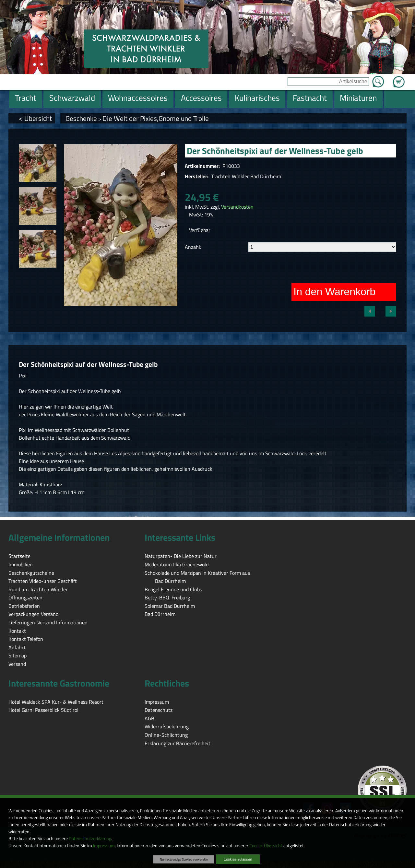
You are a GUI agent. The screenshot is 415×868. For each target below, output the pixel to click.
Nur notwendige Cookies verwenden (184, 859)
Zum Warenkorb (399, 78)
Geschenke (81, 118)
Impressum (104, 846)
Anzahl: (193, 247)
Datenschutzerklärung (90, 839)
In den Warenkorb (334, 292)
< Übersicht (35, 118)
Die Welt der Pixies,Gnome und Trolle (156, 118)
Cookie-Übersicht (266, 846)
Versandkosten (237, 207)
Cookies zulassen (238, 859)
